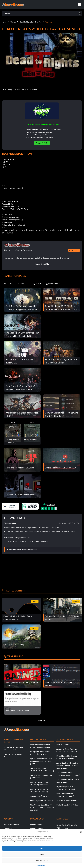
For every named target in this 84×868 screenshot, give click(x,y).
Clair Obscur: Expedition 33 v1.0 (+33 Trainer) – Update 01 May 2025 (42, 807)
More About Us (42, 264)
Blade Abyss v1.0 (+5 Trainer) (42, 800)
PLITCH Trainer (63, 744)
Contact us (8, 829)
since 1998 (73, 250)
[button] (81, 832)
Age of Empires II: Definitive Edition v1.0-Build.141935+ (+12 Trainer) (41, 761)
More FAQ (42, 720)
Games (13, 22)
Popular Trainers (37, 829)
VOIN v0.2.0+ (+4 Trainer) (40, 796)
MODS (37, 284)
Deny (42, 854)
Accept (42, 848)
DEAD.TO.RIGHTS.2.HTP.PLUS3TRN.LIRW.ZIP (22, 549)
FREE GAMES (53, 284)
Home (4, 22)
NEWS (8, 284)
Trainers (49, 22)
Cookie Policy (41, 865)
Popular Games (36, 824)
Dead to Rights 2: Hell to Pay (31, 22)
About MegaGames (11, 824)
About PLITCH (42, 143)
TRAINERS (22, 284)
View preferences (42, 860)
